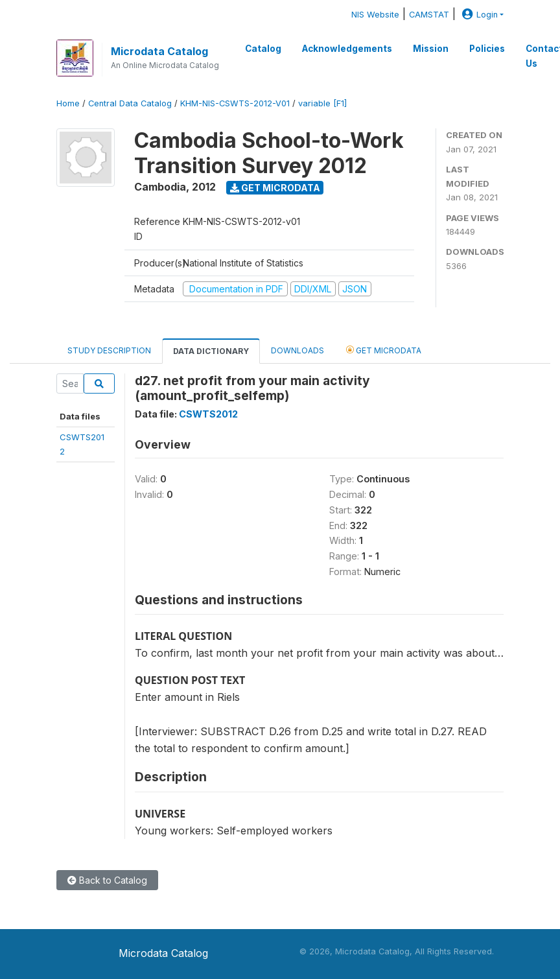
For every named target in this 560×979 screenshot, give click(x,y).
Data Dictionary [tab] (211, 351)
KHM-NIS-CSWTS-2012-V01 (235, 103)
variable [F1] (322, 103)
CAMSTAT (429, 15)
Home (68, 103)
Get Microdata (275, 188)
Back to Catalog (107, 880)
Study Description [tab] (109, 350)
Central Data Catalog (130, 103)
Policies (487, 49)
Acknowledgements (347, 49)
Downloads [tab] (297, 350)
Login (478, 15)
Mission (431, 49)
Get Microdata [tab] (384, 350)
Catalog (263, 49)
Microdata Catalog (159, 51)
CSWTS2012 (208, 414)
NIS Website (375, 15)
